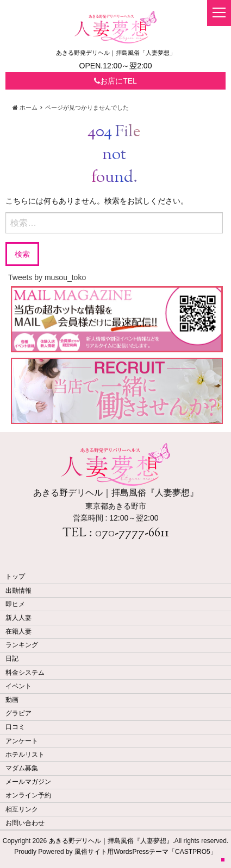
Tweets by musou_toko (47, 277)
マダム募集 (22, 768)
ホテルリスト (25, 755)
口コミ (15, 727)
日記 (12, 658)
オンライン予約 (28, 795)
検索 (22, 254)
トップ (15, 576)
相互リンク (22, 809)
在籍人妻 (18, 631)
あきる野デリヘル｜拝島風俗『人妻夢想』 (111, 841)
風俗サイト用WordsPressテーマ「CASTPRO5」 (146, 852)
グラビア (18, 713)
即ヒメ (15, 604)
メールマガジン (28, 782)
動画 (12, 700)
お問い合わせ (25, 823)
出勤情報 (18, 591)
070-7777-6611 (132, 534)
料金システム (25, 673)
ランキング (22, 645)
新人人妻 (18, 618)
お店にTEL (116, 81)
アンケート (22, 741)
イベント (18, 686)
